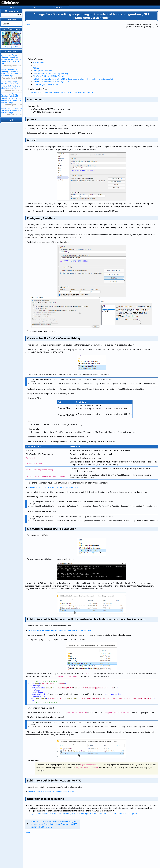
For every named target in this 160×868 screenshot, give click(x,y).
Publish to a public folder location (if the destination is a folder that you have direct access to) (73, 79)
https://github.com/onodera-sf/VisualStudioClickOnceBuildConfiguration (62, 92)
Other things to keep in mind (45, 84)
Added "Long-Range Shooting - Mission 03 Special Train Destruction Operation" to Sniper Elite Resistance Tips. (11, 98)
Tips (34, 7)
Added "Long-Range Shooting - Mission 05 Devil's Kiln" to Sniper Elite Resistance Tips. (11, 73)
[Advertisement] (82, 39)
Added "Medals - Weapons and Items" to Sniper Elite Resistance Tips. (12, 110)
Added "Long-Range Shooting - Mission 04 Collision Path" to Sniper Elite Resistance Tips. (11, 85)
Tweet (28, 25)
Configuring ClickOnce (43, 71)
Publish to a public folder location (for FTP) (51, 82)
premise (36, 65)
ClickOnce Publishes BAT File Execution (50, 76)
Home (11, 7)
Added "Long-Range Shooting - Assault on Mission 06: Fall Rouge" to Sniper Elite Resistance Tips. (11, 59)
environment (39, 62)
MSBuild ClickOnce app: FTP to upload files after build (51, 792)
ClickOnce (10, 3)
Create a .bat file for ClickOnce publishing (51, 73)
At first (36, 68)
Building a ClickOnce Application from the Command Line (53, 487)
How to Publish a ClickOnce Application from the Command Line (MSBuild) (60, 630)
